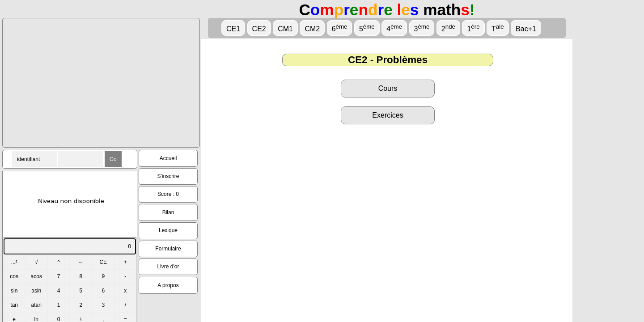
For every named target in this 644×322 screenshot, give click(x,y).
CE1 (233, 29)
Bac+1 (526, 29)
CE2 (259, 29)
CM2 (312, 29)
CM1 (285, 29)
